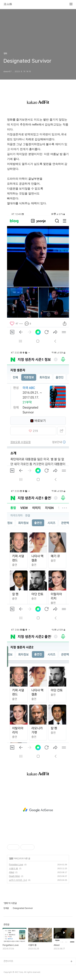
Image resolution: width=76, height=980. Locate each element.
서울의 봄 (13, 868)
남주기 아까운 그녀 (18, 880)
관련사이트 (8, 961)
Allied (12, 872)
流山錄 (8, 4)
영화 (11, 858)
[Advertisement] (38, 810)
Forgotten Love (16, 865)
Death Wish (14, 876)
